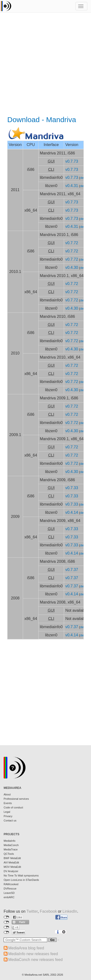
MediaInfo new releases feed (33, 954)
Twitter (32, 911)
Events (8, 803)
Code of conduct (13, 807)
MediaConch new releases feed (35, 960)
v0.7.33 (72, 488)
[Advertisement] (45, 65)
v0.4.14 (72, 512)
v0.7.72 (72, 243)
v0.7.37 (72, 570)
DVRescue (10, 889)
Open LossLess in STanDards (21, 880)
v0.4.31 (72, 186)
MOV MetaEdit (12, 867)
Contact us (10, 820)
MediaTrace (11, 849)
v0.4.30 (72, 268)
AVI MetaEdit (11, 862)
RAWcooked (11, 884)
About (7, 794)
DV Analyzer (11, 871)
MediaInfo (9, 841)
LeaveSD (9, 893)
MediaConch (11, 845)
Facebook (48, 911)
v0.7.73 (72, 161)
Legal (7, 812)
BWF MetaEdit (12, 858)
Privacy (8, 816)
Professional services (16, 799)
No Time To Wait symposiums (21, 876)
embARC (9, 897)
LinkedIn (70, 911)
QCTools (9, 854)
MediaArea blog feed (26, 948)
